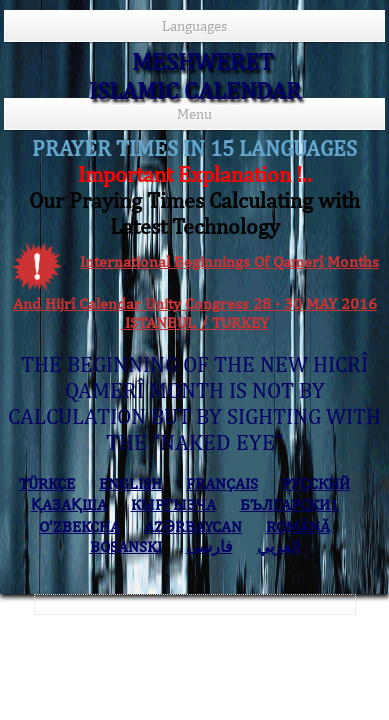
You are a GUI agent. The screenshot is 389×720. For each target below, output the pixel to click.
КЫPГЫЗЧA (173, 504)
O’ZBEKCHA (79, 526)
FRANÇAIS (222, 483)
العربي (278, 546)
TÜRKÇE (47, 483)
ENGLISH (130, 483)
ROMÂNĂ (298, 526)
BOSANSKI (126, 546)
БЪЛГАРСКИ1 (289, 504)
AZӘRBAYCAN (193, 526)
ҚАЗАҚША (69, 504)
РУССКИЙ (316, 483)
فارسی (209, 546)
